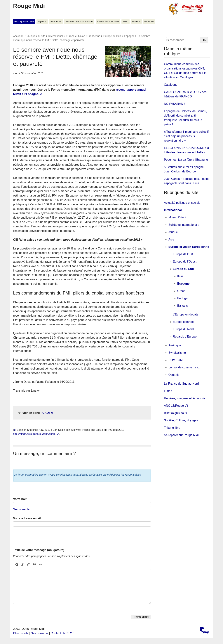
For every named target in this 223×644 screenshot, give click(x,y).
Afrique (173, 232)
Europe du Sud (112, 36)
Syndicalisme (177, 353)
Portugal (183, 298)
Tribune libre (172, 428)
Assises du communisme (79, 21)
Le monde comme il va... (184, 367)
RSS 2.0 (69, 633)
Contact (56, 633)
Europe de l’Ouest (185, 262)
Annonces (56, 21)
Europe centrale (183, 322)
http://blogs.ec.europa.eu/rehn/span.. (35, 434)
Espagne (129, 36)
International (56, 36)
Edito (126, 21)
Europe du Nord (183, 329)
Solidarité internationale (184, 225)
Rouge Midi (29, 6)
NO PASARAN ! (174, 104)
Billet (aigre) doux (176, 413)
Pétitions (149, 21)
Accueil (17, 36)
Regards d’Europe (185, 337)
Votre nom (20, 499)
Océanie (174, 375)
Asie (171, 239)
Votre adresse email (27, 518)
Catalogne (171, 85)
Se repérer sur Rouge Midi (181, 435)
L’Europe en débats (186, 314)
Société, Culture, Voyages (181, 420)
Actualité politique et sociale (182, 203)
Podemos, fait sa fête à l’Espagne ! (187, 160)
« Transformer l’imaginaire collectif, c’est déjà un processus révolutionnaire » (187, 136)
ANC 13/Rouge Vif (176, 406)
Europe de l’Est (183, 254)
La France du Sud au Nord (181, 384)
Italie (180, 276)
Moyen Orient (177, 217)
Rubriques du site (24, 21)
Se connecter (22, 509)
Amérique (175, 345)
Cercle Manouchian (108, 21)
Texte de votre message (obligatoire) (39, 550)
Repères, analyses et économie (185, 398)
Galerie (136, 21)
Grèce (181, 291)
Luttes (168, 391)
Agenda (42, 21)
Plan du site (21, 633)
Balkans (183, 306)
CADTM (48, 413)
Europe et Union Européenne (83, 36)
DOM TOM (176, 360)
